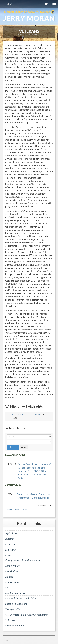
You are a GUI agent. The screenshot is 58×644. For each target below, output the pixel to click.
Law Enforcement (15, 625)
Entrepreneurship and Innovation (23, 560)
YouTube (54, 4)
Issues (28, 34)
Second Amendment (16, 604)
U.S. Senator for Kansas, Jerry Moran (29, 16)
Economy (10, 544)
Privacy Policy (16, 640)
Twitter (46, 4)
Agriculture (11, 533)
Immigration (12, 582)
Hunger (9, 577)
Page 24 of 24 (45, 505)
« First (9, 510)
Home (21, 34)
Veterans (36, 34)
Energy (9, 555)
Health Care (12, 571)
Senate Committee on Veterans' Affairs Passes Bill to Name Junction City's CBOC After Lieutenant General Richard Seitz (34, 471)
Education (11, 549)
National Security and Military (22, 598)
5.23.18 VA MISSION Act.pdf (27, 415)
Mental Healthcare (15, 593)
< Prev (17, 510)
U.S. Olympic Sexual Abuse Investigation (27, 615)
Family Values (13, 566)
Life (7, 587)
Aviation (10, 539)
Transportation (13, 609)
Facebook (38, 4)
